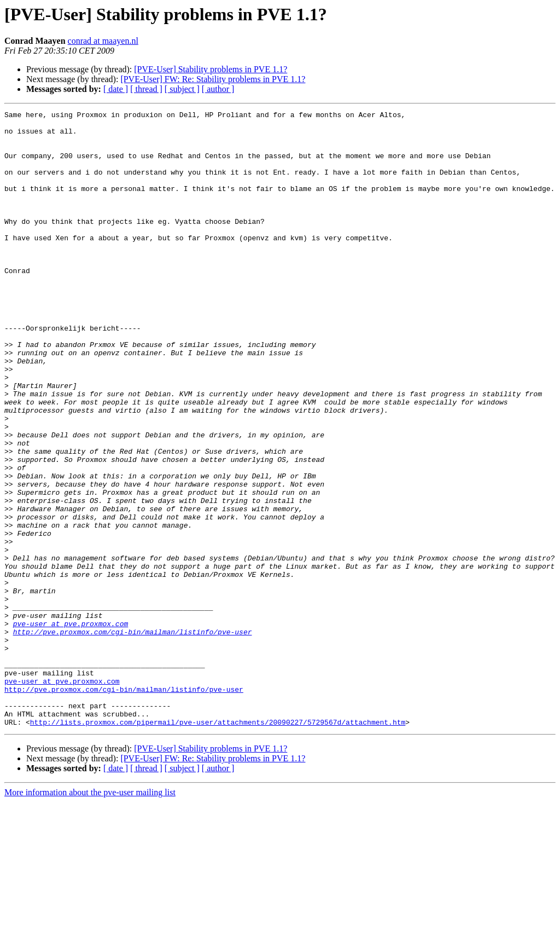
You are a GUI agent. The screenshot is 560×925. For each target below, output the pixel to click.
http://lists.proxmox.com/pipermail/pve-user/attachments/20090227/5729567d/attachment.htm (218, 845)
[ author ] (218, 89)
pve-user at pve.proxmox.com (71, 727)
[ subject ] (182, 89)
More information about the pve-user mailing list (90, 915)
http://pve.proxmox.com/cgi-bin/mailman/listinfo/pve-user (133, 737)
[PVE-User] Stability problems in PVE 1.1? (211, 69)
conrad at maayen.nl (103, 41)
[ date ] (116, 89)
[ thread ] (146, 89)
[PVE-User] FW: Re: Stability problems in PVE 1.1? (213, 79)
